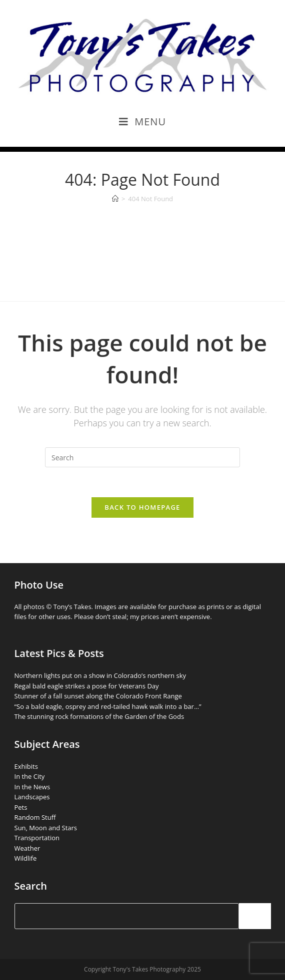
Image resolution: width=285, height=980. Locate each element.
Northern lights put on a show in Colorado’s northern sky (100, 675)
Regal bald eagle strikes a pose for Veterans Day (87, 686)
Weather (27, 848)
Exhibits (26, 766)
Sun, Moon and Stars (46, 828)
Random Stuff (35, 817)
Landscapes (32, 797)
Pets (21, 807)
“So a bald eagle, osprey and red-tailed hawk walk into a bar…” (108, 706)
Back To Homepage (142, 507)
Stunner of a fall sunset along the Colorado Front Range (98, 696)
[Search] (255, 916)
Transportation (37, 838)
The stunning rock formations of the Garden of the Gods (99, 716)
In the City (30, 776)
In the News (32, 787)
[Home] (115, 199)
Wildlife (26, 858)
